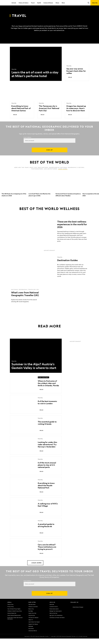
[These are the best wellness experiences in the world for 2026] (50, 236)
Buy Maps (31, 616)
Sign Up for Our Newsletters (56, 621)
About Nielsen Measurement (14, 621)
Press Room (31, 634)
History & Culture (23, 3)
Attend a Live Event (33, 612)
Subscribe (52, 610)
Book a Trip (31, 614)
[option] (14, 191)
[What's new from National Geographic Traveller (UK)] (50, 301)
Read (69, 83)
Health (39, 3)
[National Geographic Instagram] (71, 610)
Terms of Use (10, 610)
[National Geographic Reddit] (90, 610)
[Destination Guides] (50, 272)
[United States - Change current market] (77, 613)
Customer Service (54, 612)
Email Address (27, 143)
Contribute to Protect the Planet (57, 623)
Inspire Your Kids (32, 619)
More (63, 3)
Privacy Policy (11, 612)
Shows (57, 3)
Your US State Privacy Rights (14, 614)
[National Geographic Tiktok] (87, 610)
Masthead (31, 632)
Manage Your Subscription (56, 616)
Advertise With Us (33, 636)
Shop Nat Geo (32, 621)
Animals (14, 3)
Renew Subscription (54, 614)
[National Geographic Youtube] (81, 610)
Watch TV (31, 625)
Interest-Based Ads (12, 619)
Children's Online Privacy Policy (15, 616)
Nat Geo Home (32, 610)
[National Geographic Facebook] (74, 610)
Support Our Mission (33, 630)
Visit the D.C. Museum (33, 623)
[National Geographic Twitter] (78, 610)
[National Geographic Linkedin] (84, 610)
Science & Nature (48, 3)
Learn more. (63, 174)
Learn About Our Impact (34, 627)
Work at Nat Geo (53, 619)
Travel (33, 3)
